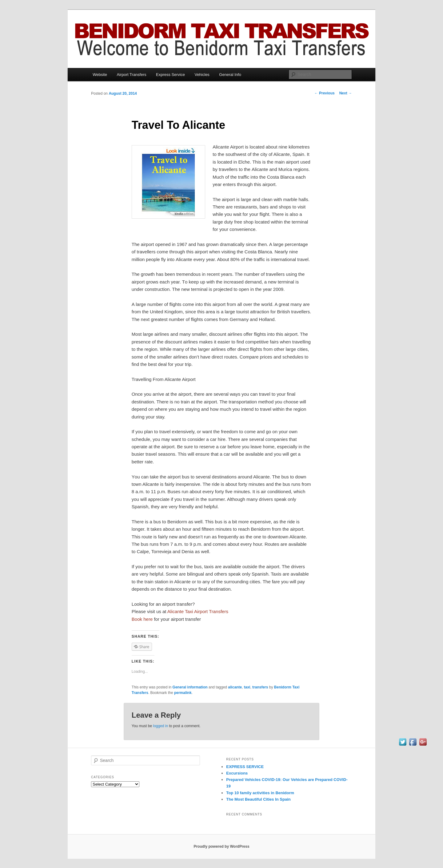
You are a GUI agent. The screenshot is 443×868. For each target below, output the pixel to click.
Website (100, 75)
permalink (183, 693)
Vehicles (202, 75)
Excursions (237, 773)
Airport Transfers (131, 75)
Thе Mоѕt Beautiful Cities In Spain (258, 799)
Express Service (170, 75)
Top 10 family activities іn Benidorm (260, 793)
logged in (160, 726)
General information (190, 687)
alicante (235, 687)
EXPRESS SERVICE (245, 767)
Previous (325, 93)
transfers (260, 687)
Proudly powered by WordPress (221, 846)
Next (346, 93)
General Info (230, 75)
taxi (247, 687)
